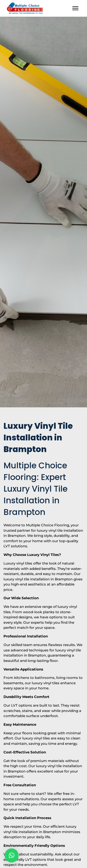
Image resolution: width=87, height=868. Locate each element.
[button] (12, 855)
